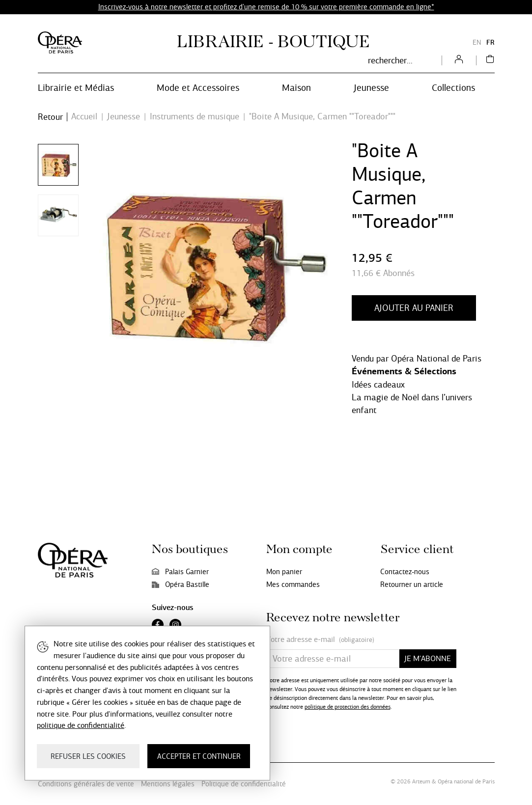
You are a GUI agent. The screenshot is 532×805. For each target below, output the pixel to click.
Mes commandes (293, 584)
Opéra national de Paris (466, 781)
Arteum (421, 781)
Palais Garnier (180, 572)
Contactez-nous (405, 572)
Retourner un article (412, 584)
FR (490, 42)
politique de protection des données (348, 707)
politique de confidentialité (81, 725)
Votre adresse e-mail (320, 640)
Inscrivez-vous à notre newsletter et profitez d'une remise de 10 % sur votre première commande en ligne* (266, 7)
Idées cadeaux (378, 385)
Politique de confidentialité (244, 784)
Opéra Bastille (181, 584)
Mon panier (284, 572)
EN (477, 42)
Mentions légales (168, 784)
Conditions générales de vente (86, 784)
